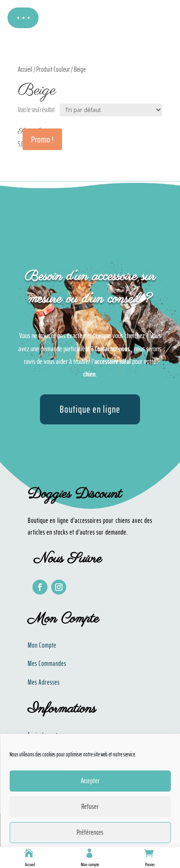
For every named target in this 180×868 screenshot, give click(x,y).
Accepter (90, 781)
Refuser (90, 807)
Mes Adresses (44, 682)
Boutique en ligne (90, 409)
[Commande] (111, 110)
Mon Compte (42, 645)
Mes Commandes (47, 664)
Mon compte (90, 864)
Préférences (90, 832)
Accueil (30, 864)
